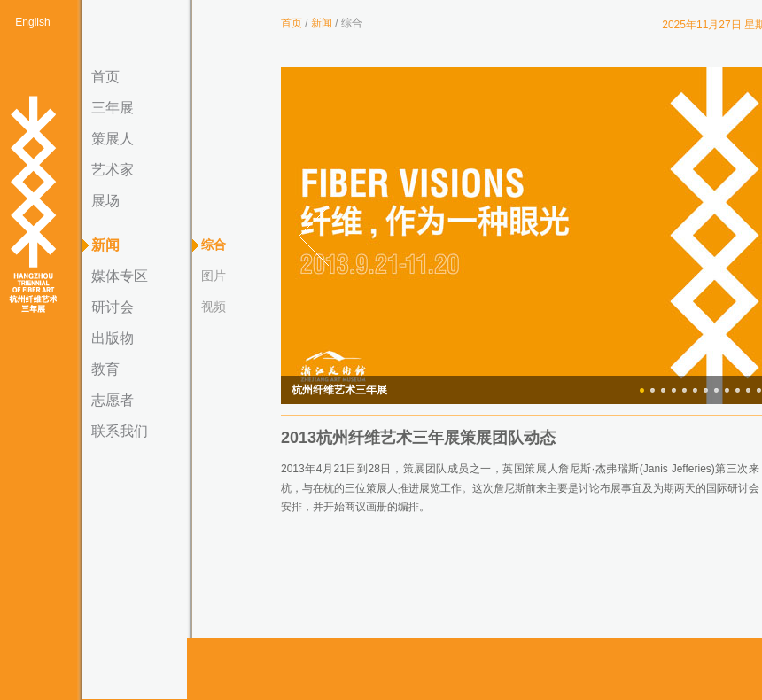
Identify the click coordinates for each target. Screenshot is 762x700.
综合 (214, 245)
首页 (105, 77)
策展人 (113, 139)
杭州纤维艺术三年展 (33, 206)
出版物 (113, 338)
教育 (105, 369)
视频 (214, 307)
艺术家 (113, 170)
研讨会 (113, 307)
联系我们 (120, 431)
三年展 (113, 108)
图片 (214, 276)
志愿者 (113, 400)
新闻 (105, 245)
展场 (105, 201)
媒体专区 (120, 276)
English (32, 22)
